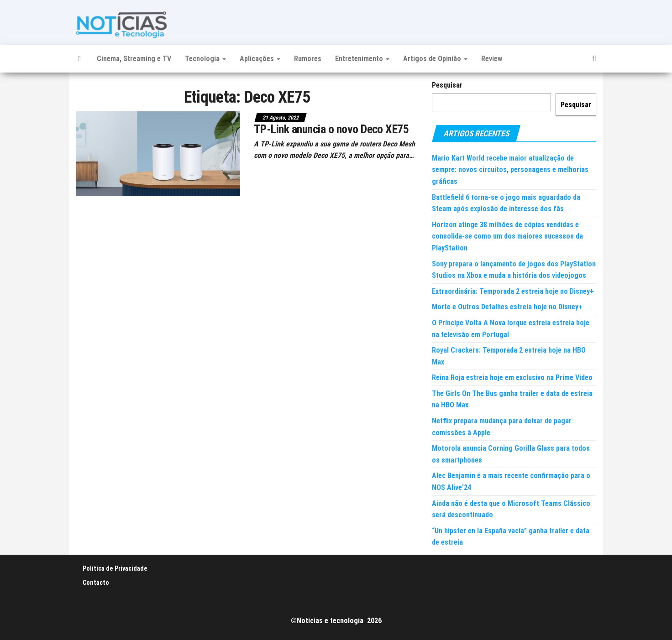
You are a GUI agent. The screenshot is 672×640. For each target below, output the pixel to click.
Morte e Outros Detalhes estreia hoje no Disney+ (507, 307)
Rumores (308, 59)
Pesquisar (447, 85)
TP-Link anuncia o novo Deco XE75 (331, 129)
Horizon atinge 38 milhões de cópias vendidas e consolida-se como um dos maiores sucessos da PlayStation (507, 236)
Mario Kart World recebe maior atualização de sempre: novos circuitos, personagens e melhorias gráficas (510, 170)
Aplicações (260, 59)
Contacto (96, 583)
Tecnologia (205, 59)
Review (492, 59)
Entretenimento (362, 59)
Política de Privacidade (115, 568)
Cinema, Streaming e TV (134, 59)
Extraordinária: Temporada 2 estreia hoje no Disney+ (513, 291)
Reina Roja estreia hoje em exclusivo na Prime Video (512, 377)
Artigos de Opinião (435, 59)
